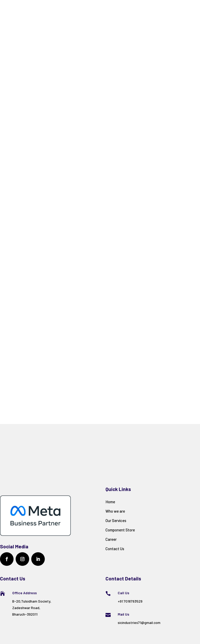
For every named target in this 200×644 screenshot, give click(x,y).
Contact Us (115, 549)
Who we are (115, 511)
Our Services (116, 520)
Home (110, 502)
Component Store (120, 530)
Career (111, 539)
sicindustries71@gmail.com (139, 622)
